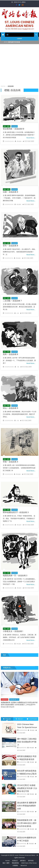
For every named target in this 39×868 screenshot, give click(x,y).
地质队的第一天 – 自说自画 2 (15, 575)
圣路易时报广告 (14, 699)
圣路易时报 (5, 699)
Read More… (31, 138)
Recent (19, 719)
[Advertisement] (19, 65)
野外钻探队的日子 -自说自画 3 (16, 512)
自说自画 (14, 126)
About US (24, 865)
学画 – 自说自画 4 (11, 462)
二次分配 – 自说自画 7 (12, 301)
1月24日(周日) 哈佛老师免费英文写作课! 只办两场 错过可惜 (27, 788)
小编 (18, 313)
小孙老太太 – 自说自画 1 (13, 631)
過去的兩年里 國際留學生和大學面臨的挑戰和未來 (27, 806)
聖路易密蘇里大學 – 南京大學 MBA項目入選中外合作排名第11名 (27, 823)
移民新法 (23, 861)
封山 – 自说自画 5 (11, 408)
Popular (7, 719)
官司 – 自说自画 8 (10, 246)
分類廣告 (15, 865)
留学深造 (31, 861)
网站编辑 (19, 141)
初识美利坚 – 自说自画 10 (14, 129)
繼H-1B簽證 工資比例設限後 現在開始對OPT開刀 (27, 742)
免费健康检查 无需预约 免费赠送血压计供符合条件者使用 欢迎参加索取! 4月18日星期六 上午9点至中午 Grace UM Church (19, 705)
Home (7, 861)
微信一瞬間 (6, 863)
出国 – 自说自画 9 (10, 192)
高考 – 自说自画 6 (10, 354)
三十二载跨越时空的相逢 (12, 42)
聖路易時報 (15, 863)
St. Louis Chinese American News (20, 24)
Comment (32, 719)
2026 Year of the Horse (29, 863)
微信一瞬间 (7, 126)
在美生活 (15, 861)
